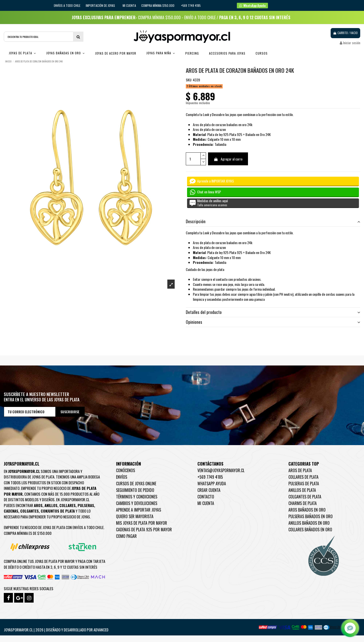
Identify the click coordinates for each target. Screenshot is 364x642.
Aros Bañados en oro (307, 510)
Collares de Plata (303, 477)
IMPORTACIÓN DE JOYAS (101, 5)
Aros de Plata (300, 470)
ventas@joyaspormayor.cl (221, 470)
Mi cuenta (129, 5)
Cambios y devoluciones (137, 503)
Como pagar (126, 536)
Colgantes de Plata (305, 497)
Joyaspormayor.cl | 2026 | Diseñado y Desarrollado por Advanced (56, 630)
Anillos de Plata (302, 490)
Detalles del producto (273, 312)
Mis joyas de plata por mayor (142, 523)
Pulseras (86, 505)
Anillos (51, 505)
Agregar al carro (228, 159)
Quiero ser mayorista (135, 516)
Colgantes (29, 511)
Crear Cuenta (209, 490)
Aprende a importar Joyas (139, 510)
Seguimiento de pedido (135, 490)
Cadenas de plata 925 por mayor (144, 530)
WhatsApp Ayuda (212, 484)
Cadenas (11, 511)
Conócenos (126, 470)
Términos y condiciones (137, 497)
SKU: (189, 80)
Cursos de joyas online (136, 484)
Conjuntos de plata (58, 511)
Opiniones (273, 322)
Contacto (206, 497)
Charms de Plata (303, 503)
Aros (38, 505)
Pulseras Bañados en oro (311, 516)
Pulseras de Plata (304, 484)
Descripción (273, 221)
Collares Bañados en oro (310, 530)
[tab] (273, 222)
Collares (67, 505)
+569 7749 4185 (210, 477)
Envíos (122, 477)
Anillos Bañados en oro (309, 523)
